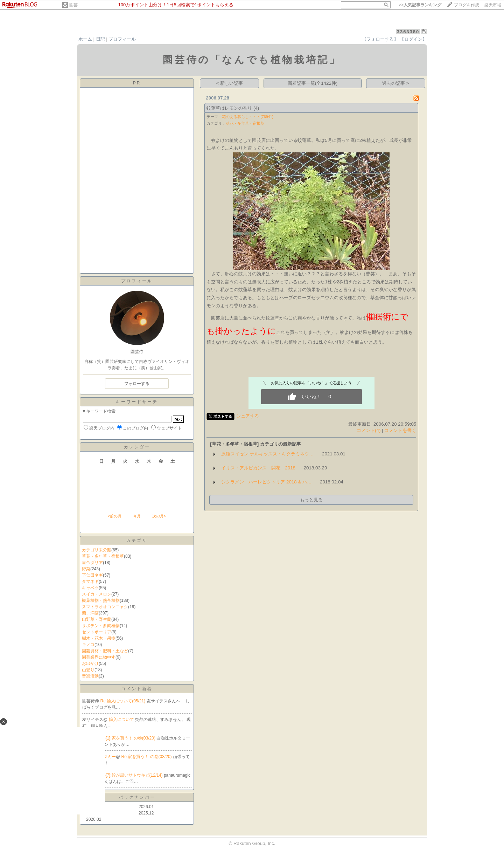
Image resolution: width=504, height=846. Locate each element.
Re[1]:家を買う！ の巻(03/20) (129, 738)
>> (420, 5)
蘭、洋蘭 (90, 613)
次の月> (159, 516)
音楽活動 (90, 676)
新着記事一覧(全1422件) (313, 83)
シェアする (248, 416)
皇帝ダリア (92, 563)
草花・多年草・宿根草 (103, 556)
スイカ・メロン (97, 594)
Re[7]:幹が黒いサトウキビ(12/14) (132, 775)
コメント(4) (369, 430)
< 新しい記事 (230, 83)
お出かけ (90, 663)
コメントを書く (400, 430)
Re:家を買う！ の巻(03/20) (147, 757)
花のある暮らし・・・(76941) (248, 117)
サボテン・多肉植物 (101, 626)
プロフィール (122, 39)
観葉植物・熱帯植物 (101, 600)
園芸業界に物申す (99, 657)
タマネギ (90, 582)
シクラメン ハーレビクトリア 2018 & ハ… (266, 482)
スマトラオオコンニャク (105, 607)
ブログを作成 (467, 5)
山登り (88, 670)
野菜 (86, 569)
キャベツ (90, 588)
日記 (100, 39)
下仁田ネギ (92, 575)
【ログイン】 (413, 39)
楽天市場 (493, 5)
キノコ (88, 645)
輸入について (122, 720)
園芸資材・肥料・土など (105, 651)
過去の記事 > (396, 83)
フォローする (137, 384)
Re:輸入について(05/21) (124, 701)
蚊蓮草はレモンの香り (229, 108)
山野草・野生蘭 (97, 619)
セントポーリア (97, 632)
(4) (256, 108)
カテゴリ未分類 (97, 550)
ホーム (85, 39)
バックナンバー (137, 797)
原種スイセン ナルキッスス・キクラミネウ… (267, 454)
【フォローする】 (380, 39)
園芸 (73, 5)
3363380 (408, 32)
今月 (137, 516)
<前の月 (114, 516)
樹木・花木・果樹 (99, 638)
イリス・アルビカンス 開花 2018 (258, 468)
